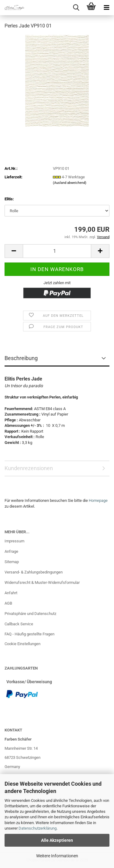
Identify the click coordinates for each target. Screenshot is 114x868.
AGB (8, 603)
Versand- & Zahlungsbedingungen (34, 572)
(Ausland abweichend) (70, 183)
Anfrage (11, 551)
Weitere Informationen (57, 856)
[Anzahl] (57, 251)
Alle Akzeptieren (57, 840)
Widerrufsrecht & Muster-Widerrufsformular (42, 582)
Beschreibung (21, 358)
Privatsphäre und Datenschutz (30, 614)
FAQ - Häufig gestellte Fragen (29, 634)
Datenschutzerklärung (38, 828)
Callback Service (19, 624)
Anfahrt (11, 593)
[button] (14, 251)
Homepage (98, 500)
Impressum (14, 541)
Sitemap (12, 562)
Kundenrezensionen (29, 468)
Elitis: (9, 199)
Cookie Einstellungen (22, 644)
